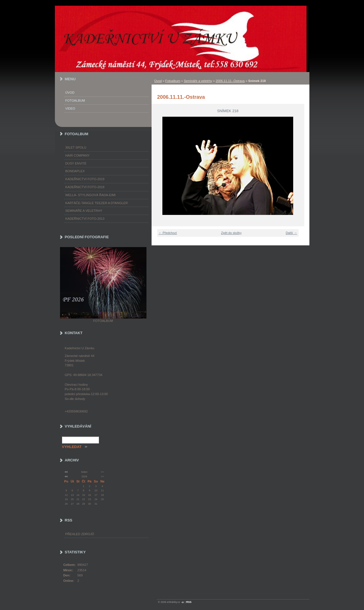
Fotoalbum (173, 81)
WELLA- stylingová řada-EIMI (91, 195)
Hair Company (78, 155)
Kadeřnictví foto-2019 (85, 179)
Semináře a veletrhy (198, 81)
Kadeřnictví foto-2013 (85, 219)
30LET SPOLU (76, 147)
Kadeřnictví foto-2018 (85, 187)
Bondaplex (75, 171)
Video (70, 108)
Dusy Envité (76, 163)
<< (66, 472)
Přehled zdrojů (80, 534)
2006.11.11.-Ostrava (230, 81)
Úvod (158, 81)
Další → (291, 233)
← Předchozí (168, 233)
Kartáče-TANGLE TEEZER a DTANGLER (97, 203)
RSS (189, 602)
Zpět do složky (231, 233)
